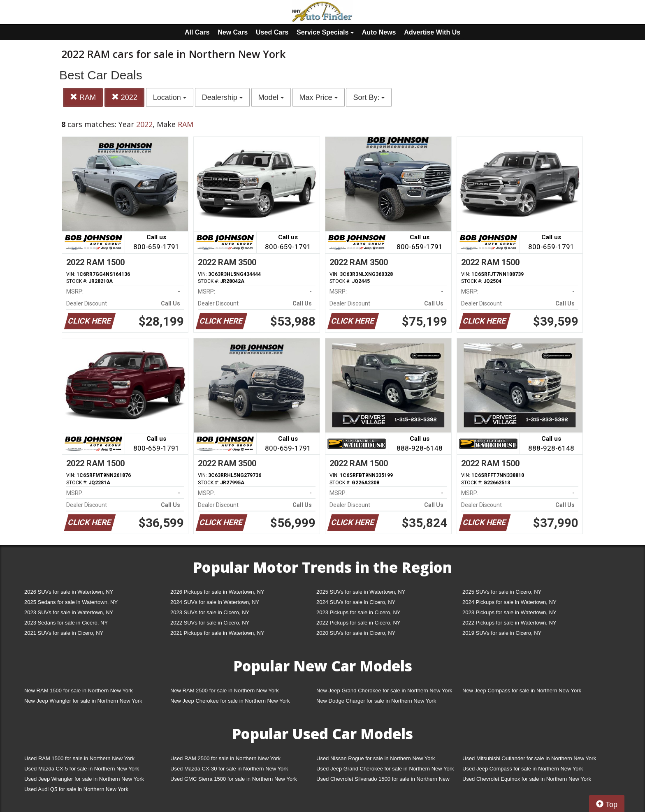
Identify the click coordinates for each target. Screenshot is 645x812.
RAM (83, 97)
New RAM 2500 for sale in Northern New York (225, 691)
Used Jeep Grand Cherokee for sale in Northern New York (385, 769)
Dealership (222, 97)
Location (170, 97)
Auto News (379, 32)
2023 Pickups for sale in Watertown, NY (509, 612)
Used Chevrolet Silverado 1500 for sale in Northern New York (383, 781)
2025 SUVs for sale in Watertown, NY (361, 592)
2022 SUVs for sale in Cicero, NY (210, 623)
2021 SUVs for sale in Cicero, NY (64, 633)
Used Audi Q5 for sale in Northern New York (76, 789)
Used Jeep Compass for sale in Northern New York (523, 769)
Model (271, 97)
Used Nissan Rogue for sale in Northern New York (376, 758)
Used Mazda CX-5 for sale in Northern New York (82, 769)
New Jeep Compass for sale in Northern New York (522, 691)
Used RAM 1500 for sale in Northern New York (79, 758)
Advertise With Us (432, 32)
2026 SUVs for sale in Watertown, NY (69, 592)
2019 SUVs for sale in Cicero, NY (502, 633)
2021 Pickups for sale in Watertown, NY (217, 633)
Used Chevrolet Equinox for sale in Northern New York (527, 779)
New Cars (233, 32)
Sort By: (369, 97)
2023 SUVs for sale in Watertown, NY (69, 612)
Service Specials (325, 32)
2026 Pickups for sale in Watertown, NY (217, 592)
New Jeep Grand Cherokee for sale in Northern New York (384, 691)
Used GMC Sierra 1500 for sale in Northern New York (234, 779)
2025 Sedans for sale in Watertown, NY (71, 602)
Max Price (319, 97)
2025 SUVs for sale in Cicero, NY (502, 592)
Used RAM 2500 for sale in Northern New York (225, 758)
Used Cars (272, 32)
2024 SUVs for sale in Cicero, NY (356, 602)
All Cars (197, 32)
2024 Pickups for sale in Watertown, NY (509, 602)
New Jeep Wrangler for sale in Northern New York (83, 701)
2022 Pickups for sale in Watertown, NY (509, 623)
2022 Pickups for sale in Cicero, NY (358, 623)
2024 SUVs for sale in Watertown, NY (215, 602)
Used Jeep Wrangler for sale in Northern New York (84, 779)
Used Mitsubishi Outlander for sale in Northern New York (529, 758)
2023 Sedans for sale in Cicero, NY (66, 623)
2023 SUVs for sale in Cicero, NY (210, 612)
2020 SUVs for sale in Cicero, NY (356, 633)
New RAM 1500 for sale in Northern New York (79, 691)
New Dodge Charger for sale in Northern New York (376, 701)
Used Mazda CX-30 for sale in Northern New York (229, 769)
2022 (124, 97)
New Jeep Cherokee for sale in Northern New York (230, 701)
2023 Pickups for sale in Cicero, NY (358, 612)
